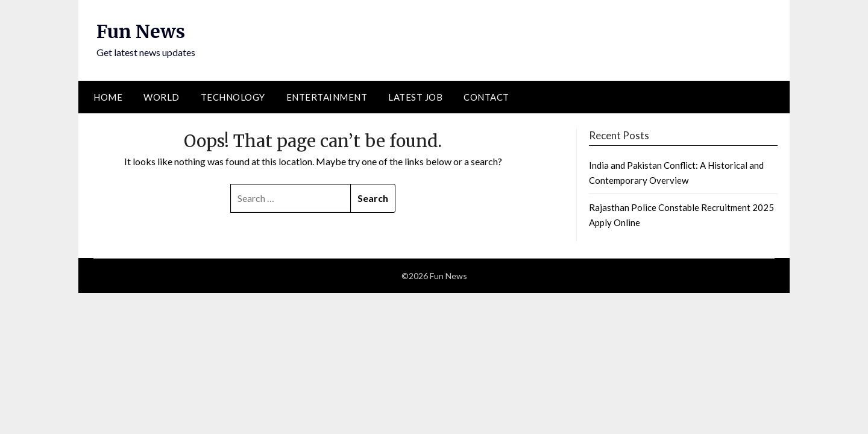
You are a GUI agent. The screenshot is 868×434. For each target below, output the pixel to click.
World (162, 97)
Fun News (141, 31)
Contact (486, 97)
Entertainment (327, 97)
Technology (233, 97)
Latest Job (415, 97)
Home (108, 97)
